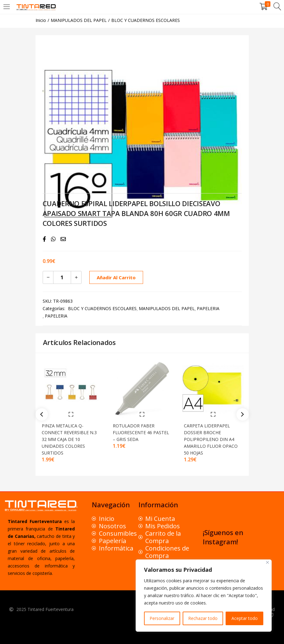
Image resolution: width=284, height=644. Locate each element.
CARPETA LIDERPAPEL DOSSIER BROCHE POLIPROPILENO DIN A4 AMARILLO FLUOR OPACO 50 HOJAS (212, 438)
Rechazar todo (203, 618)
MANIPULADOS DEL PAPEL (79, 20)
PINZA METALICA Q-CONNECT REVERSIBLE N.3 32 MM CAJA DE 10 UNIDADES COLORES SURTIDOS (71, 438)
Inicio (41, 20)
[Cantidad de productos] (62, 277)
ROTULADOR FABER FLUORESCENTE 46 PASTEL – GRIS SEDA (136, 431)
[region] (204, 596)
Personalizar (162, 618)
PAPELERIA (208, 308)
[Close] (267, 562)
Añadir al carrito (115, 277)
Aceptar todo (245, 618)
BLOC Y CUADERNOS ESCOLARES (146, 20)
